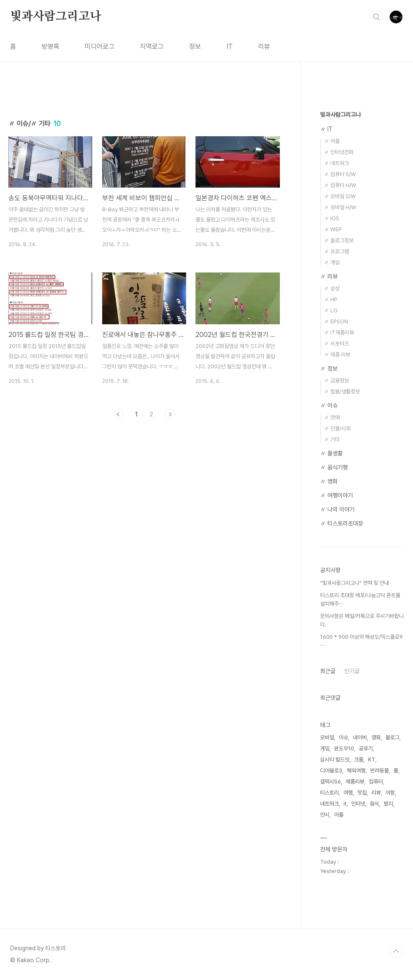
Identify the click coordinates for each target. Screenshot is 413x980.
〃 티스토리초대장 (342, 523)
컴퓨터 (376, 782)
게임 (325, 748)
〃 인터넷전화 (339, 152)
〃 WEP (333, 229)
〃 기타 (332, 439)
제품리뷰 (355, 782)
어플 (339, 815)
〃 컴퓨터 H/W (340, 185)
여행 (348, 793)
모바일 (327, 737)
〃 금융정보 (336, 380)
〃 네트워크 (336, 163)
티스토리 (329, 793)
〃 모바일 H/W (340, 207)
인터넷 (358, 804)
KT (372, 760)
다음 (170, 414)
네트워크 (329, 804)
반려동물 (380, 771)
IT (230, 46)
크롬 (359, 760)
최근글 (328, 671)
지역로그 (152, 46)
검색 (377, 17)
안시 (325, 815)
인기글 (352, 671)
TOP (396, 952)
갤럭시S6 (331, 782)
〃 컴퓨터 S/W (340, 174)
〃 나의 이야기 (337, 509)
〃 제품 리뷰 (337, 355)
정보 (195, 46)
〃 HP (331, 299)
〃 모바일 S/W (340, 196)
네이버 (360, 737)
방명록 (50, 46)
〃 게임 (332, 263)
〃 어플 (332, 141)
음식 (374, 804)
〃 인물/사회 (337, 428)
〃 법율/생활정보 (342, 392)
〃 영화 (329, 481)
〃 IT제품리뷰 (339, 333)
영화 (376, 737)
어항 (390, 793)
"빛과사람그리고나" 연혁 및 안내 (354, 583)
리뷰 (264, 46)
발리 (388, 804)
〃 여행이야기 (336, 495)
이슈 (343, 737)
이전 (118, 414)
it (345, 804)
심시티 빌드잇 (335, 760)
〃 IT (326, 129)
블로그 (392, 737)
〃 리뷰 (329, 276)
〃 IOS (332, 218)
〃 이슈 (329, 405)
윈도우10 (344, 748)
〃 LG (331, 310)
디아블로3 (331, 771)
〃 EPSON (336, 322)
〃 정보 (329, 368)
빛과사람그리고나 (56, 17)
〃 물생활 (331, 453)
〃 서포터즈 (336, 344)
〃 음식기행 (334, 467)
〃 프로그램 (336, 251)
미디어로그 (100, 46)
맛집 (362, 793)
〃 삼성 (332, 288)
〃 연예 (332, 417)
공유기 (366, 748)
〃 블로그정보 (339, 240)
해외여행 (356, 771)
